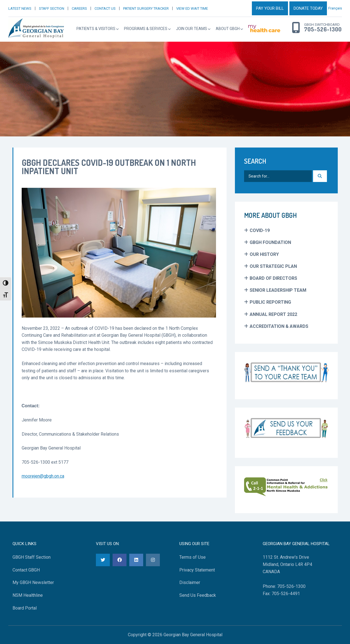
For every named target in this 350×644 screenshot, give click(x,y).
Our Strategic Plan (273, 266)
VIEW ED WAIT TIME (192, 8)
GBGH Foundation (270, 242)
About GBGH (228, 29)
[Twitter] (103, 560)
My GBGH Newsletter (33, 582)
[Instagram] (153, 560)
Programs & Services (146, 29)
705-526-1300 (323, 29)
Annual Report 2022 (273, 314)
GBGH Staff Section (32, 557)
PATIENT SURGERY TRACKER (146, 8)
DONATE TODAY (308, 8)
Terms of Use (193, 557)
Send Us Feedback (198, 595)
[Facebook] (120, 560)
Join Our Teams (192, 29)
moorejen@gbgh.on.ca (43, 476)
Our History (264, 254)
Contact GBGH (26, 570)
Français (335, 8)
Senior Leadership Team (278, 290)
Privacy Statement (197, 570)
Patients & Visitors (96, 29)
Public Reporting (270, 302)
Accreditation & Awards (279, 326)
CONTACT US (105, 8)
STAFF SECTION (52, 8)
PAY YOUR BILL (270, 8)
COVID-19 (260, 230)
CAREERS (79, 8)
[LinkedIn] (136, 560)
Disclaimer (190, 582)
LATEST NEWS (20, 8)
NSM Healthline (28, 595)
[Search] (320, 176)
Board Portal (25, 608)
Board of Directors (273, 278)
